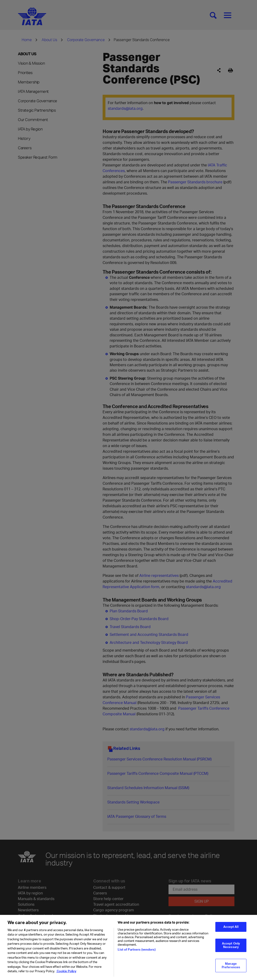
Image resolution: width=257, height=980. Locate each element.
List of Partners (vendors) (137, 954)
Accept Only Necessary (231, 950)
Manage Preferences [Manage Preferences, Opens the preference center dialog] (231, 970)
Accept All (231, 931)
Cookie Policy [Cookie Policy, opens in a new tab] (66, 976)
